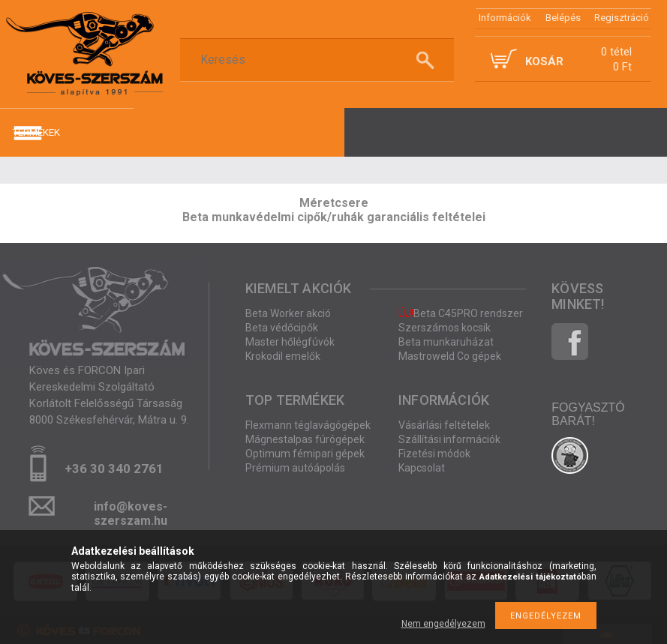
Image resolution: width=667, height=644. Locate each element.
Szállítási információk (449, 439)
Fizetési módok (434, 454)
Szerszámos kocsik (445, 328)
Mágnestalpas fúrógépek (305, 439)
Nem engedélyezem (443, 624)
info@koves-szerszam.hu (131, 511)
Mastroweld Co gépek (450, 356)
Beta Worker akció (288, 313)
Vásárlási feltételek (444, 425)
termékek (36, 132)
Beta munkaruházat (446, 342)
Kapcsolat (422, 468)
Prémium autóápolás (295, 468)
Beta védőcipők (282, 328)
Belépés (563, 18)
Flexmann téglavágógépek (308, 425)
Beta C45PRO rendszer (461, 313)
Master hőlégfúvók (290, 342)
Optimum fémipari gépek (305, 454)
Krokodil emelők (283, 356)
